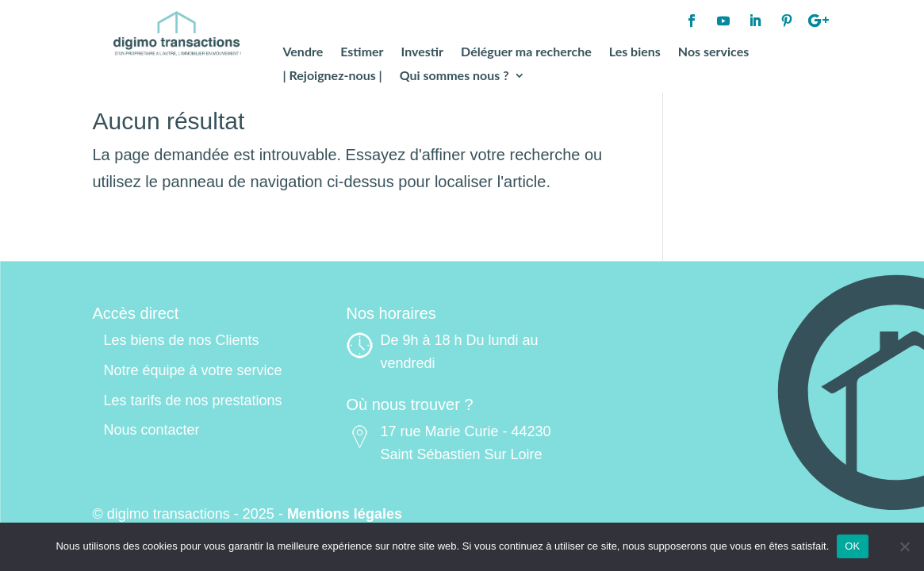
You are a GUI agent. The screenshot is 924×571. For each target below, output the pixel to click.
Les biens (635, 52)
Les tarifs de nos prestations (193, 400)
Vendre (303, 52)
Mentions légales (345, 514)
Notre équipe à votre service (193, 370)
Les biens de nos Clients (182, 340)
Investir (423, 52)
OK (852, 546)
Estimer (362, 52)
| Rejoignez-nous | (332, 76)
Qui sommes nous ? (454, 76)
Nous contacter (152, 430)
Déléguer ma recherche (526, 52)
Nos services (713, 52)
